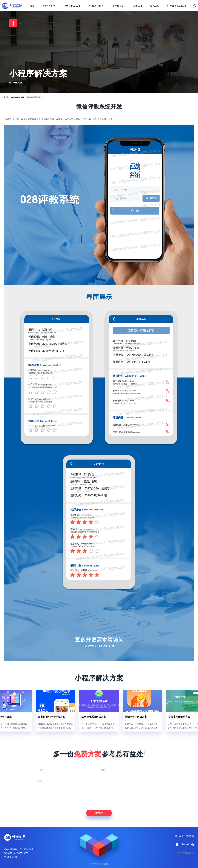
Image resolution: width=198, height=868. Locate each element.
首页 (32, 6)
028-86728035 (176, 6)
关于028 (137, 6)
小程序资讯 (118, 6)
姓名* (40, 770)
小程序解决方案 (72, 6)
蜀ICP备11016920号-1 (186, 853)
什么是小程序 (96, 6)
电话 (103, 770)
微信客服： (187, 844)
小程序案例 (49, 6)
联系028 (155, 6)
